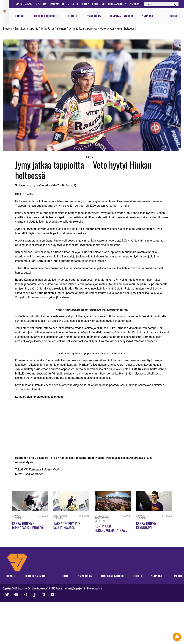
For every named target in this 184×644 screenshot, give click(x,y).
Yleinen (61, 29)
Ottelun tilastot (24, 194)
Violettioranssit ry (114, 4)
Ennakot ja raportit (26, 29)
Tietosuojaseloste (95, 588)
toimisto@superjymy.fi (75, 588)
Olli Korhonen (33, 469)
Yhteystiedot (90, 4)
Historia (41, 4)
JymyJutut (47, 29)
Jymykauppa (94, 16)
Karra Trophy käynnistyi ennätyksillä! (146, 528)
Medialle (73, 4)
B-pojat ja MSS (23, 4)
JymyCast (135, 4)
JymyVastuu (57, 4)
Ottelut (73, 16)
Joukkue (20, 16)
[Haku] (174, 4)
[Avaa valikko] (158, 16)
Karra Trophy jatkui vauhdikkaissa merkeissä (68, 528)
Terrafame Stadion (121, 16)
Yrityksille (149, 16)
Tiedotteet (102, 518)
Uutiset (174, 16)
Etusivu (7, 29)
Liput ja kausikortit (46, 16)
